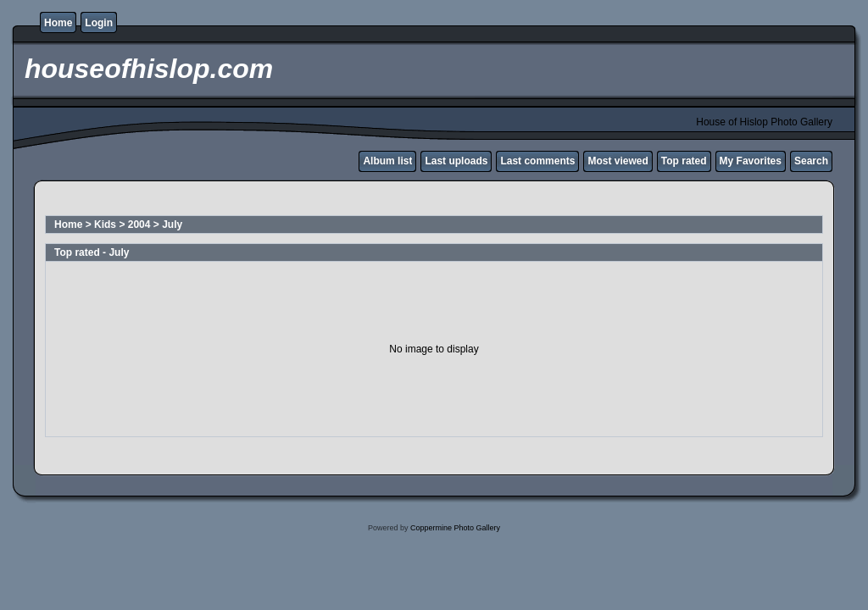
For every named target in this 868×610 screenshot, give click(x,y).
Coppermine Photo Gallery (455, 528)
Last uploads (456, 161)
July (172, 225)
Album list (387, 161)
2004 (139, 225)
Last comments (537, 161)
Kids (105, 225)
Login (99, 23)
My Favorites (751, 161)
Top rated (684, 161)
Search (811, 161)
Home (58, 23)
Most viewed (618, 161)
